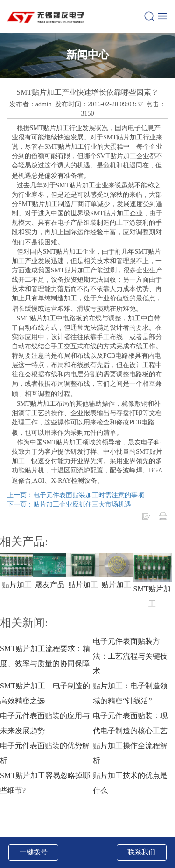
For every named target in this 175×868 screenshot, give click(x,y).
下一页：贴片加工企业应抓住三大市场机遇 (69, 504)
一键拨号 (34, 852)
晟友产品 (50, 585)
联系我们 (141, 852)
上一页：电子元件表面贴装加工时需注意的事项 (76, 495)
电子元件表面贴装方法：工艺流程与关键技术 (130, 656)
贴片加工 (17, 585)
